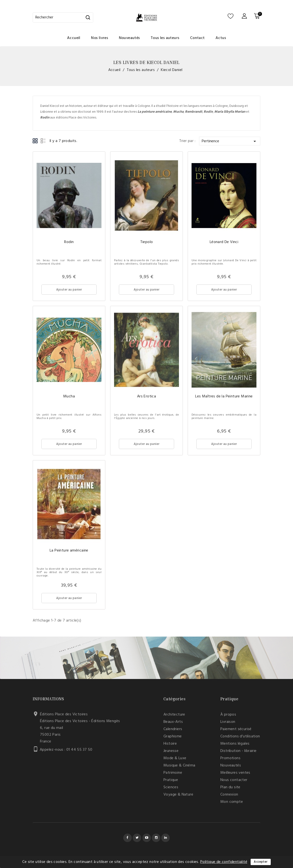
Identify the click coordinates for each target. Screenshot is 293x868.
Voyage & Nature (178, 795)
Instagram (156, 838)
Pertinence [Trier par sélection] (230, 141)
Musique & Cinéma (179, 765)
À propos (228, 715)
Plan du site (230, 787)
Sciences (171, 787)
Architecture (174, 715)
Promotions (230, 758)
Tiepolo (147, 242)
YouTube (147, 838)
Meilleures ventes (235, 773)
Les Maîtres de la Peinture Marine (224, 396)
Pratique (171, 780)
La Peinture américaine (69, 551)
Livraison (228, 722)
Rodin (69, 242)
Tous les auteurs (165, 38)
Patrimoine (173, 773)
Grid (35, 141)
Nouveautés (129, 38)
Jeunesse (171, 751)
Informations (48, 699)
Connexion (229, 795)
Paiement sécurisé (236, 729)
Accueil (74, 38)
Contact (197, 38)
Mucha (69, 396)
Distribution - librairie (239, 751)
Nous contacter (234, 780)
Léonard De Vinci (224, 242)
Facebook (127, 838)
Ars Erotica (146, 396)
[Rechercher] (63, 17)
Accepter (261, 862)
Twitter (137, 838)
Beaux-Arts (173, 722)
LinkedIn (166, 838)
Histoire (170, 744)
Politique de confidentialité (224, 862)
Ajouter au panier (69, 290)
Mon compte (232, 802)
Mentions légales (235, 744)
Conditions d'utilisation (240, 736)
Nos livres (100, 38)
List (43, 141)
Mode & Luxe (175, 758)
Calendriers (173, 729)
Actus (221, 38)
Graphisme (173, 736)
